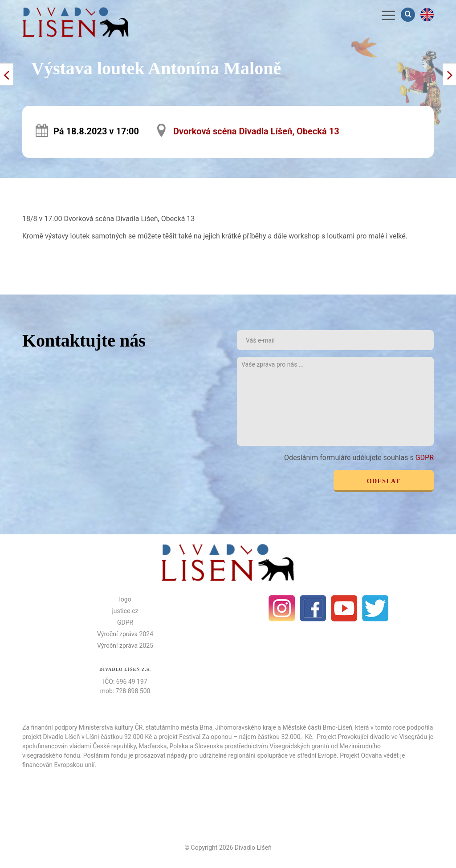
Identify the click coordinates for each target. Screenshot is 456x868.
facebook (313, 608)
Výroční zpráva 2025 (125, 646)
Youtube (344, 608)
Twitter (375, 608)
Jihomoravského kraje (246, 727)
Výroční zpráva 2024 (125, 634)
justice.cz (125, 611)
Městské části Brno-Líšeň (317, 727)
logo (125, 599)
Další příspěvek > (7, 74)
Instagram (282, 608)
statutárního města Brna (179, 727)
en (427, 15)
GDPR (425, 458)
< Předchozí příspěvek (449, 74)
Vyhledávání (409, 14)
